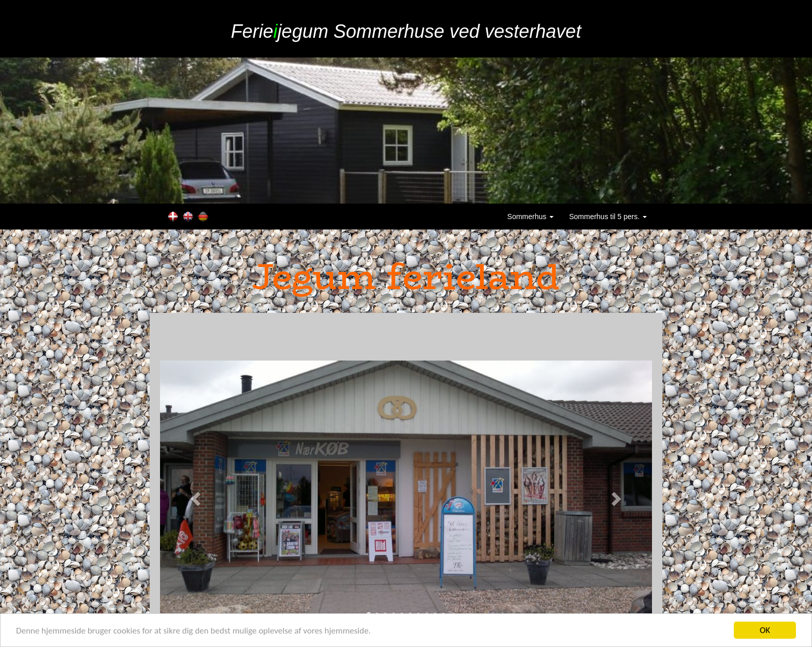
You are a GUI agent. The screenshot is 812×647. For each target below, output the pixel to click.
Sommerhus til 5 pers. (608, 217)
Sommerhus (531, 217)
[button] (197, 499)
